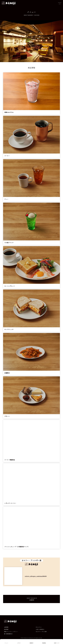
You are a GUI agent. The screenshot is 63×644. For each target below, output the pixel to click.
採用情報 (6, 632)
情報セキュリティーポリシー (11, 634)
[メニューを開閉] (60, 3)
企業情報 (6, 630)
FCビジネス (39, 630)
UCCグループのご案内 (41, 634)
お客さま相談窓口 (40, 632)
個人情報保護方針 (8, 636)
